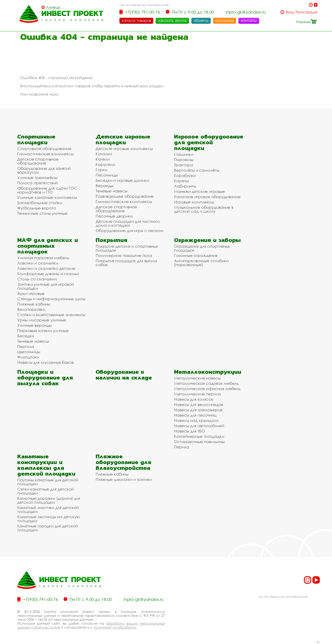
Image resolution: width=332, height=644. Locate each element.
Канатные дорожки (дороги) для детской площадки (49, 500)
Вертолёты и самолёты (197, 170)
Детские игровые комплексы (124, 149)
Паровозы (184, 160)
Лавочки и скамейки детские (46, 268)
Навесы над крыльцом (196, 420)
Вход (290, 12)
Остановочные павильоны (199, 442)
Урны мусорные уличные (42, 320)
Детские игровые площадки (123, 139)
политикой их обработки (115, 627)
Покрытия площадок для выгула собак (126, 263)
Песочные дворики (114, 216)
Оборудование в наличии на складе (124, 375)
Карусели (105, 164)
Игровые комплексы (194, 202)
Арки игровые (31, 293)
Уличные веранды (34, 325)
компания (225, 21)
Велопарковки (31, 309)
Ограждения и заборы (207, 240)
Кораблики (185, 175)
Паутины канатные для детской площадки (48, 482)
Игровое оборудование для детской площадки (209, 142)
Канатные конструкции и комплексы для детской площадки (46, 465)
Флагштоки (28, 357)
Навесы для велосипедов (199, 404)
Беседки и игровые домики (122, 180)
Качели (103, 159)
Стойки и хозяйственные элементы (51, 315)
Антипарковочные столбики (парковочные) (201, 263)
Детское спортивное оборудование (38, 161)
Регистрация (307, 12)
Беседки (26, 336)
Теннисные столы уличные (42, 213)
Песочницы (107, 175)
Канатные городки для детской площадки (48, 528)
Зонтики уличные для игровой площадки (46, 286)
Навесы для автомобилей (199, 426)
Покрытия (111, 240)
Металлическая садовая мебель (206, 383)
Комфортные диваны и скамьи (48, 274)
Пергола (26, 346)
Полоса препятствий (37, 183)
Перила (182, 447)
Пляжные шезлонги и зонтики (124, 479)
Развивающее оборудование (125, 196)
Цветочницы (29, 352)
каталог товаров (136, 21)
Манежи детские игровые (199, 191)
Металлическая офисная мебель (207, 389)
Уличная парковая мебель (43, 258)
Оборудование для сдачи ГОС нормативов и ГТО (47, 190)
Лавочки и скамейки (38, 263)
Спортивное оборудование (44, 149)
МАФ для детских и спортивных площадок (48, 246)
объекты (201, 21)
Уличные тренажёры (37, 178)
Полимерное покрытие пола (124, 255)
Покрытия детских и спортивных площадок (127, 248)
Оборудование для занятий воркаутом (44, 170)
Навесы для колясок (194, 399)
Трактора (184, 165)
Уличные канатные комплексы (47, 197)
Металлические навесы (197, 378)
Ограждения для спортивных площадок (202, 248)
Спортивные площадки (36, 139)
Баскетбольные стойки (40, 203)
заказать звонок (172, 21)
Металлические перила (197, 394)
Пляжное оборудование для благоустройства (123, 462)
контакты (249, 21)
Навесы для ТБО (190, 431)
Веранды (104, 186)
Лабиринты (185, 186)
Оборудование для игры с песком (130, 231)
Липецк (53, 7)
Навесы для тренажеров (198, 410)
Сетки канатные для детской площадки (45, 491)
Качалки (104, 154)
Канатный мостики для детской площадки (48, 509)
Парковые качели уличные (43, 331)
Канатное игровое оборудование (207, 197)
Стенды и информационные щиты (51, 299)
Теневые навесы (111, 191)
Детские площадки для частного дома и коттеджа (128, 223)
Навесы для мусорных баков (46, 362)
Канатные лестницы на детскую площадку (49, 519)
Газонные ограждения (196, 255)
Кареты (181, 181)
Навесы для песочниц (195, 415)
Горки (101, 170)
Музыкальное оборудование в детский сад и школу (204, 209)
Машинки (184, 154)
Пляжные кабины (34, 304)
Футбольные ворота (37, 208)
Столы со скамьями (37, 279)
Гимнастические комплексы (45, 154)
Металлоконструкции (208, 372)
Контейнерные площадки (199, 436)
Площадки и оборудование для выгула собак (45, 378)
